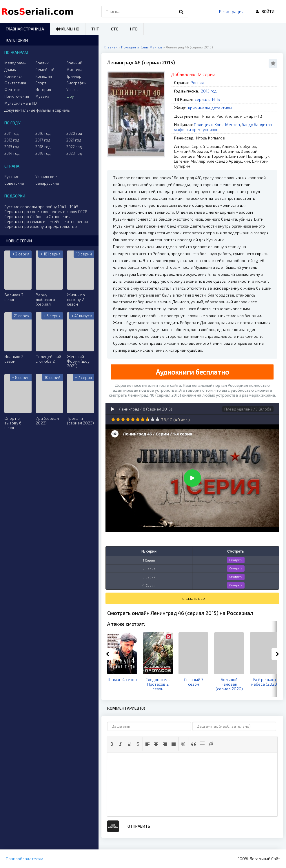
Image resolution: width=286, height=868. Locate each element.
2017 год (43, 140)
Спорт (41, 83)
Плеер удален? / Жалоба (248, 409)
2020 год (74, 133)
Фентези (12, 90)
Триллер (74, 76)
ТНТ (95, 29)
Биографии (76, 83)
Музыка (42, 96)
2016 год (43, 133)
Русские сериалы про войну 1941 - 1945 (41, 207)
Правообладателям (24, 859)
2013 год (12, 147)
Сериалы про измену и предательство (41, 226)
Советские (14, 183)
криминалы (199, 108)
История (43, 90)
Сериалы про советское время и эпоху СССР (46, 211)
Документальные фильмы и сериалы (37, 110)
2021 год (74, 140)
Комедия (44, 76)
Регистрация (231, 11)
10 (157, 419)
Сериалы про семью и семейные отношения (46, 221)
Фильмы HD (68, 29)
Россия (197, 82)
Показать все (192, 598)
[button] (112, 744)
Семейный (45, 70)
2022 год (74, 147)
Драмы (10, 70)
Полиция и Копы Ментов (217, 125)
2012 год (12, 140)
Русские (12, 177)
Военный (74, 63)
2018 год (43, 147)
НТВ (134, 29)
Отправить (139, 826)
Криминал (13, 76)
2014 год (12, 153)
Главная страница (25, 29)
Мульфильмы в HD (21, 103)
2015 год (209, 91)
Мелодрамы (15, 63)
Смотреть (236, 560)
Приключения (17, 96)
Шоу (70, 96)
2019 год (43, 153)
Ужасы (72, 90)
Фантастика (15, 83)
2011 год (12, 133)
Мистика (74, 70)
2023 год (74, 153)
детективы (222, 108)
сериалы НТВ (207, 99)
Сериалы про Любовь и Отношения (37, 216)
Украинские (46, 177)
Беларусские (47, 183)
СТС (115, 29)
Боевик (42, 63)
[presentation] (112, 744)
